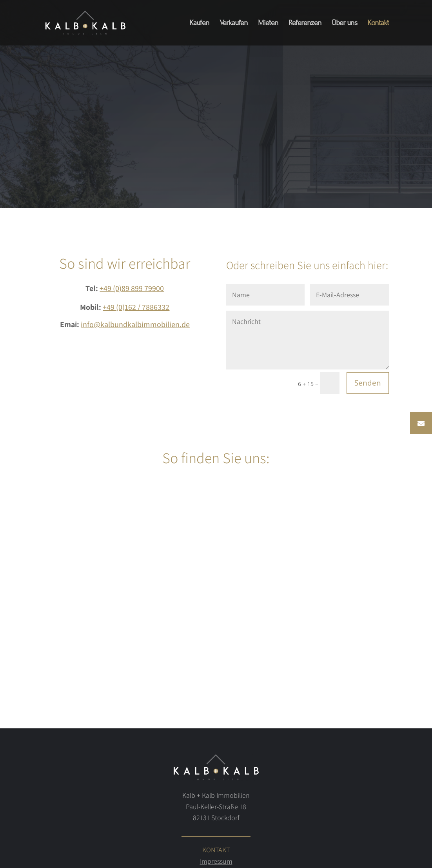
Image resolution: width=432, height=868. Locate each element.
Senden (368, 383)
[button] (421, 423)
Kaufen (199, 24)
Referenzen (305, 24)
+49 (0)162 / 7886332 (136, 307)
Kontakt (378, 24)
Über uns (344, 24)
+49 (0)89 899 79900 (132, 288)
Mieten (268, 24)
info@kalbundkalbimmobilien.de (135, 324)
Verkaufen (234, 24)
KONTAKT (216, 850)
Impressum (216, 861)
